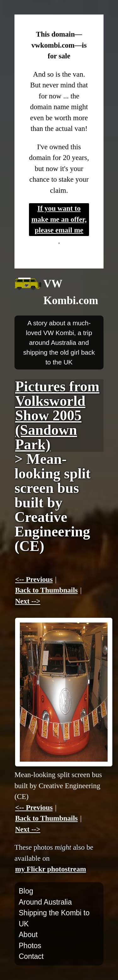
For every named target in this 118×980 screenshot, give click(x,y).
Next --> (28, 601)
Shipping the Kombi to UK (54, 918)
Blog (26, 891)
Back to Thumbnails (46, 590)
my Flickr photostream (51, 869)
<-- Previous (34, 579)
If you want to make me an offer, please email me (59, 219)
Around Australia (45, 902)
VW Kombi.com (71, 292)
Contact (31, 956)
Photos (30, 946)
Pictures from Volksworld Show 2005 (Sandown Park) (57, 416)
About (28, 935)
